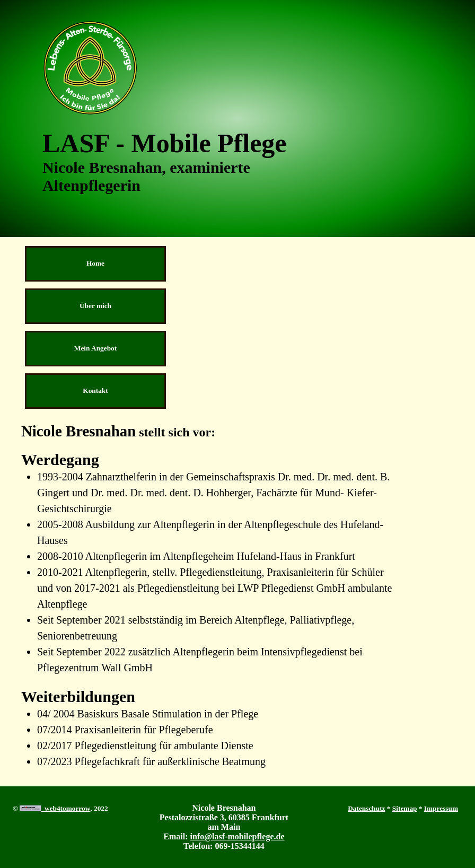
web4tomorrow (55, 808)
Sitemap (405, 808)
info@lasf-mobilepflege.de (237, 836)
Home (95, 263)
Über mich (95, 306)
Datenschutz (366, 808)
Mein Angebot (95, 348)
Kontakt (95, 391)
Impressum (441, 808)
